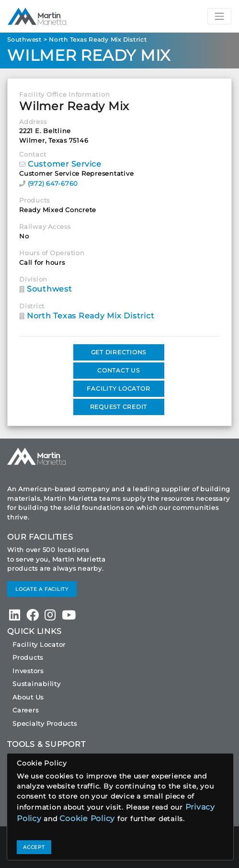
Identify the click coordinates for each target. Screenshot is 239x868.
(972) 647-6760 (53, 183)
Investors (28, 671)
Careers (25, 710)
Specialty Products (45, 723)
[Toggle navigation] (219, 16)
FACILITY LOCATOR (118, 389)
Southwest (24, 39)
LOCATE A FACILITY (42, 589)
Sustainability (37, 684)
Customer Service (65, 164)
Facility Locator (39, 644)
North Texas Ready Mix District (98, 39)
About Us (28, 697)
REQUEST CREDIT (119, 407)
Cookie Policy (87, 818)
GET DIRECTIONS (119, 352)
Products (28, 657)
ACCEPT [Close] (34, 847)
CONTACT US (119, 370)
